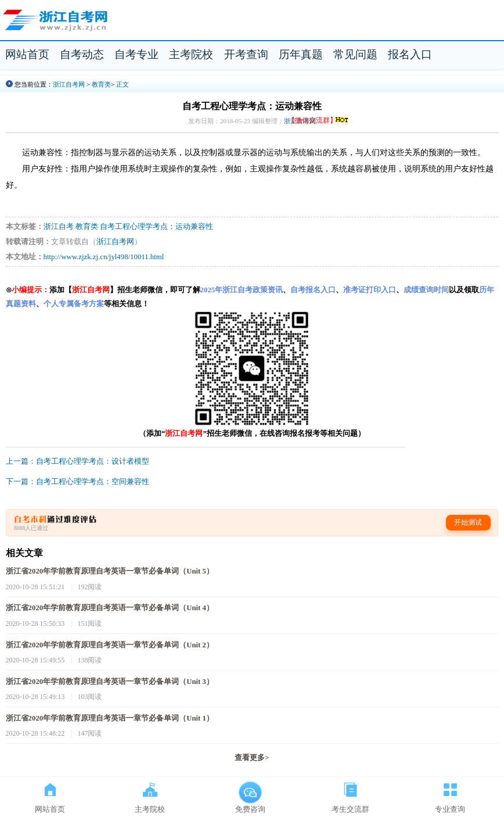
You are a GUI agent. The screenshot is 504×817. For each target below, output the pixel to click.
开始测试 (468, 522)
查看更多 (252, 758)
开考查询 (246, 54)
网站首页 (27, 54)
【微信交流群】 (319, 120)
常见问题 (355, 54)
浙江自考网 (69, 84)
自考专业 (136, 54)
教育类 (101, 84)
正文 (123, 84)
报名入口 (410, 54)
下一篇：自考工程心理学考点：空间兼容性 (78, 482)
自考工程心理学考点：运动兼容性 (156, 227)
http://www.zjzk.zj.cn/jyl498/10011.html (104, 257)
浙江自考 (59, 227)
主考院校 (191, 54)
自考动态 (82, 54)
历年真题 (301, 54)
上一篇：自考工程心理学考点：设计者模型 (78, 461)
